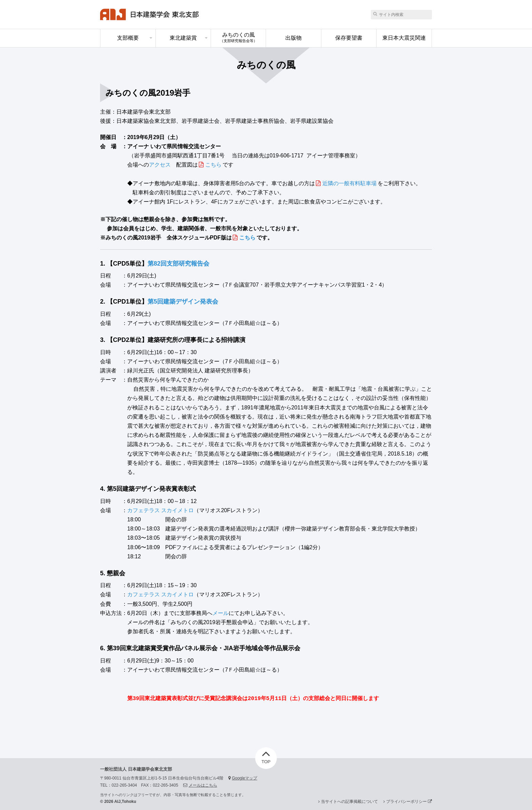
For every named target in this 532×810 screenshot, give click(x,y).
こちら (213, 165)
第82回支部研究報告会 (178, 264)
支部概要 (128, 38)
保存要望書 (349, 38)
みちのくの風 (239, 37)
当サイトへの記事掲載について (349, 802)
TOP (266, 756)
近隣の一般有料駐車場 (349, 183)
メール (221, 613)
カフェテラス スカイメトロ (160, 510)
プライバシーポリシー (409, 802)
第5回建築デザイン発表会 (183, 302)
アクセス (160, 165)
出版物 (293, 38)
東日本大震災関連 (404, 38)
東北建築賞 (183, 38)
